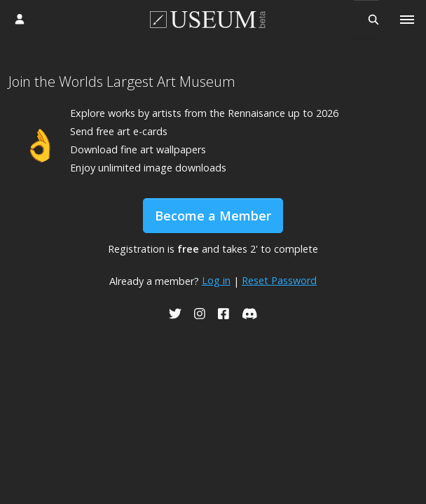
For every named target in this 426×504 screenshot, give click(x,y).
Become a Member (213, 216)
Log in (216, 280)
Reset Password (279, 280)
